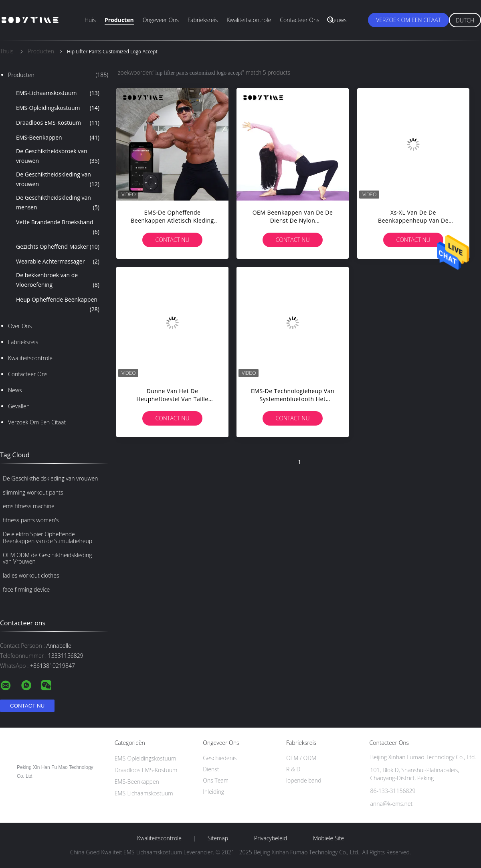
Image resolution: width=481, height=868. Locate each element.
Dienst (211, 769)
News (15, 390)
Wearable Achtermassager (58, 262)
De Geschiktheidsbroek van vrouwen (58, 156)
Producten (119, 20)
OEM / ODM (301, 758)
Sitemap (218, 838)
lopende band (304, 780)
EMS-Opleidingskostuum (58, 108)
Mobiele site (328, 838)
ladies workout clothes (31, 575)
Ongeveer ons (161, 20)
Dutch (465, 20)
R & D (293, 769)
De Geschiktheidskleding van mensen (58, 203)
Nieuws (338, 20)
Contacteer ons (300, 20)
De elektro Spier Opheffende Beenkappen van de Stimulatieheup (47, 537)
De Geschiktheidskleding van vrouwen (58, 180)
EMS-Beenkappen (58, 138)
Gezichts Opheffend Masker (58, 247)
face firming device (26, 589)
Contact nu (172, 240)
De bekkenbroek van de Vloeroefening (58, 280)
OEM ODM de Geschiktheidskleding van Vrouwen (47, 558)
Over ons (20, 326)
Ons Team (216, 780)
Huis (90, 20)
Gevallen (19, 406)
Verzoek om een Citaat (408, 20)
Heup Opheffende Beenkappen (58, 305)
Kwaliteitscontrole (249, 20)
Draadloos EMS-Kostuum (58, 123)
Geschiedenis (220, 758)
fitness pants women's (31, 520)
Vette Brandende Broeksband (58, 227)
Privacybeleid (271, 838)
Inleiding (213, 792)
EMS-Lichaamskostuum (58, 93)
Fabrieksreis (203, 20)
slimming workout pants (33, 492)
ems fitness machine (29, 506)
